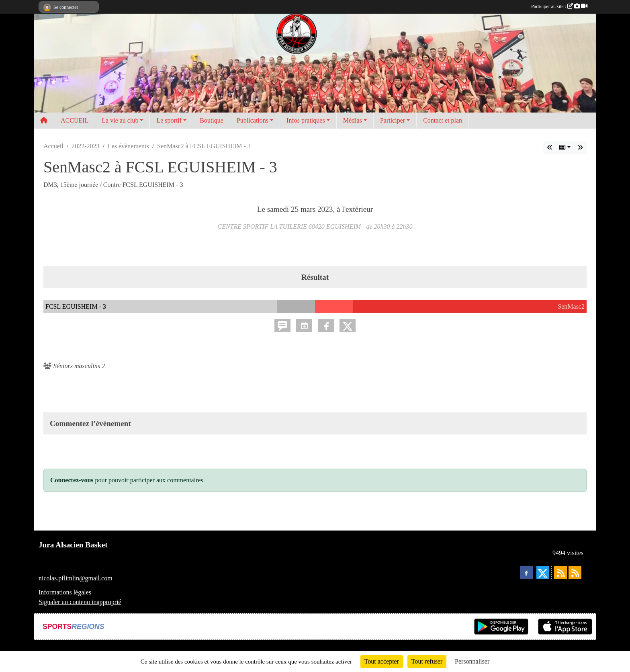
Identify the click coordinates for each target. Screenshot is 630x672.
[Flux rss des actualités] (560, 572)
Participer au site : (559, 6)
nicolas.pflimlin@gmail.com (76, 578)
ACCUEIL (75, 120)
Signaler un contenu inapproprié (80, 602)
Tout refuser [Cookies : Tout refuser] (427, 661)
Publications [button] (253, 120)
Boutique (212, 120)
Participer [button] (393, 120)
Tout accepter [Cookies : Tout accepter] (382, 661)
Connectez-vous (72, 480)
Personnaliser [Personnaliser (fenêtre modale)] (472, 661)
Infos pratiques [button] (306, 120)
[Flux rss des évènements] (575, 572)
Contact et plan (443, 120)
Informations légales (65, 592)
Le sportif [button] (169, 120)
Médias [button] (353, 120)
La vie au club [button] (120, 120)
